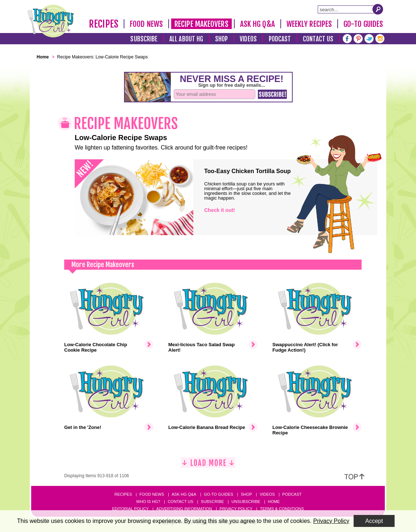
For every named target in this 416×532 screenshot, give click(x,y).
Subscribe (144, 39)
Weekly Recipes (309, 24)
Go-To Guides (363, 24)
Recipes (104, 24)
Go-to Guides (219, 494)
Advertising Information (184, 509)
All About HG (186, 39)
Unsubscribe (246, 502)
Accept (374, 521)
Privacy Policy (236, 509)
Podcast (280, 39)
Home (274, 502)
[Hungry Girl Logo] (51, 21)
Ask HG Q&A (258, 24)
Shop (221, 39)
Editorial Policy (130, 509)
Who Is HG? (148, 502)
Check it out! (220, 210)
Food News (146, 24)
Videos (248, 39)
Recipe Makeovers (201, 24)
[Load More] (208, 465)
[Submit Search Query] (378, 9)
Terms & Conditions (282, 509)
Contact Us (318, 39)
